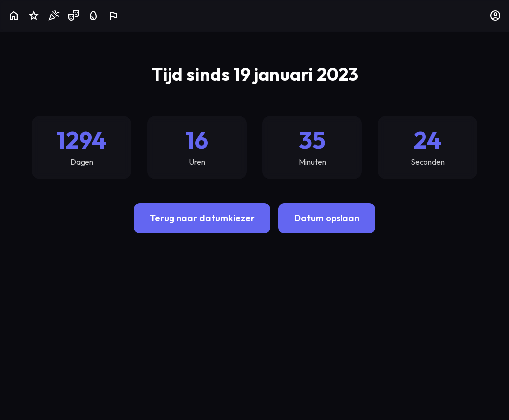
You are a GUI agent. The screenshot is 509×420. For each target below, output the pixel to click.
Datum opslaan (327, 218)
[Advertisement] (254, 319)
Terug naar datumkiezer (202, 218)
